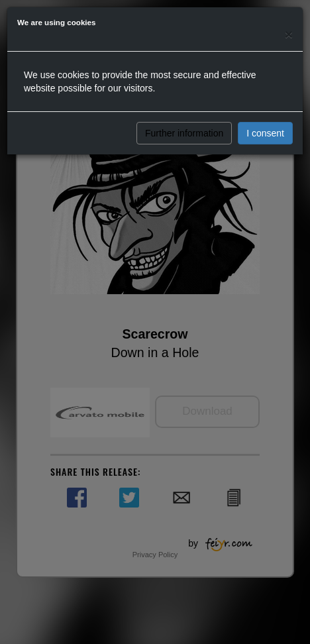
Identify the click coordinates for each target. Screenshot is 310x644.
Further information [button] (184, 133)
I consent (265, 133)
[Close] (289, 34)
